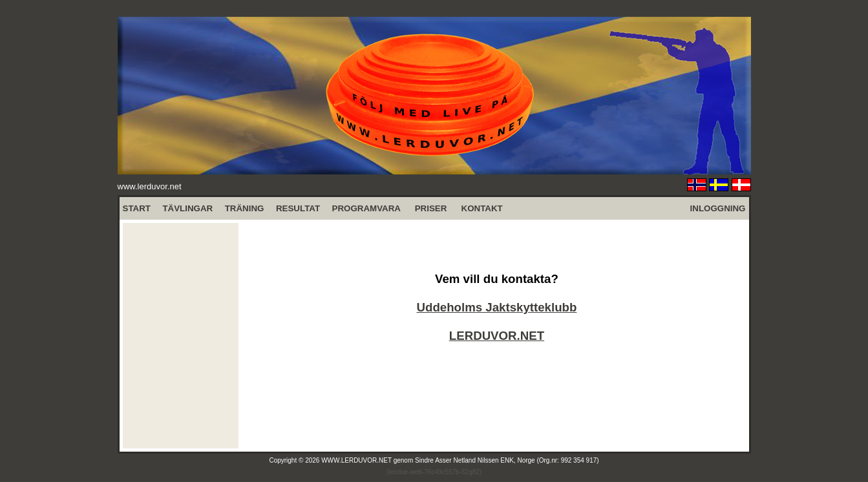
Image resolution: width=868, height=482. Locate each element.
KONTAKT (482, 208)
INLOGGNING (718, 208)
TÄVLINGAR (187, 208)
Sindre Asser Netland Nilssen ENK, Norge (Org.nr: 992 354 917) (507, 460)
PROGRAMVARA (366, 208)
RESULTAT (298, 208)
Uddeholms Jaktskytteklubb (497, 307)
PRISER (431, 208)
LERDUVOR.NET (497, 336)
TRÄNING (245, 208)
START (137, 208)
